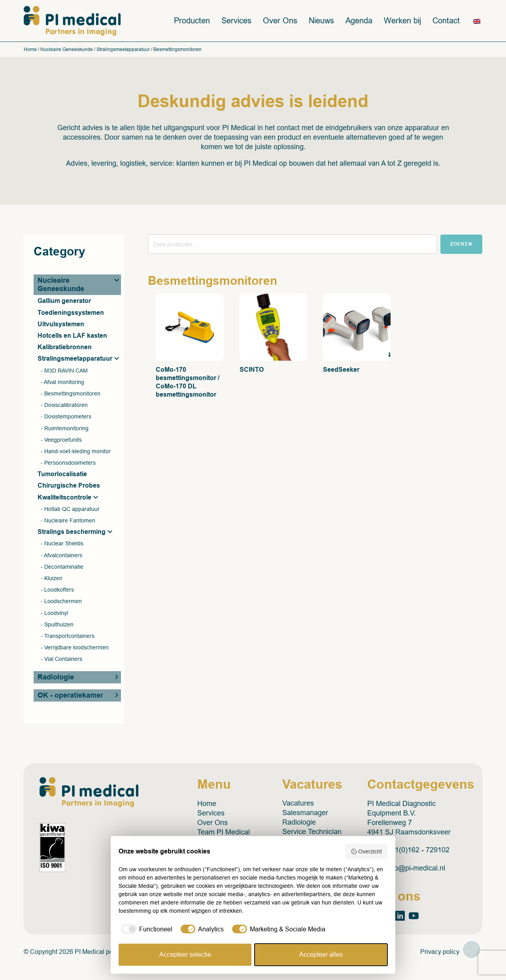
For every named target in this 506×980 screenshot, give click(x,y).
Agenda (359, 21)
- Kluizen (52, 579)
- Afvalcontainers (61, 555)
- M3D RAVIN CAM (64, 371)
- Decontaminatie (62, 567)
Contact (446, 21)
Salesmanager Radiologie (305, 818)
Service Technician (312, 832)
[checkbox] (145, 929)
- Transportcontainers (68, 636)
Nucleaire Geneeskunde (67, 50)
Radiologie (56, 677)
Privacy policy (440, 952)
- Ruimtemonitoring (65, 428)
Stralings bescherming (72, 532)
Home (30, 50)
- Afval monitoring (62, 382)
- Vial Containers (61, 659)
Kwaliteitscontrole (64, 497)
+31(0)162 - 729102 (418, 851)
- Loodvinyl (54, 613)
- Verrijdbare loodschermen (75, 648)
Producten (192, 21)
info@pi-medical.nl (416, 869)
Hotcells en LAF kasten (72, 336)
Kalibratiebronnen (65, 347)
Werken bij (402, 21)
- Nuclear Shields (62, 544)
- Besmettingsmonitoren (71, 394)
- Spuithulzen (57, 624)
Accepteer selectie (185, 954)
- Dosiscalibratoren (64, 405)
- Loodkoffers (57, 590)
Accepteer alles (321, 954)
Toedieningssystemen (71, 313)
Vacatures (298, 804)
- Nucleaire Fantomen (68, 521)
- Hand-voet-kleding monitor (76, 452)
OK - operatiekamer (70, 696)
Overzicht (366, 851)
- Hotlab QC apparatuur (70, 509)
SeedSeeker (341, 370)
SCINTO (252, 370)
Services (236, 21)
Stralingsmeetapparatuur (123, 50)
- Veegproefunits (61, 440)
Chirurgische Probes (69, 486)
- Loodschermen (61, 602)
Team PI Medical (224, 832)
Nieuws (321, 21)
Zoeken (461, 244)
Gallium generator (64, 301)
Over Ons (280, 21)
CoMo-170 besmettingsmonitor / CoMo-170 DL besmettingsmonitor (188, 382)
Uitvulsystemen (61, 324)
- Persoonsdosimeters (68, 463)
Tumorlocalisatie (62, 474)
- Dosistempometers (66, 417)
